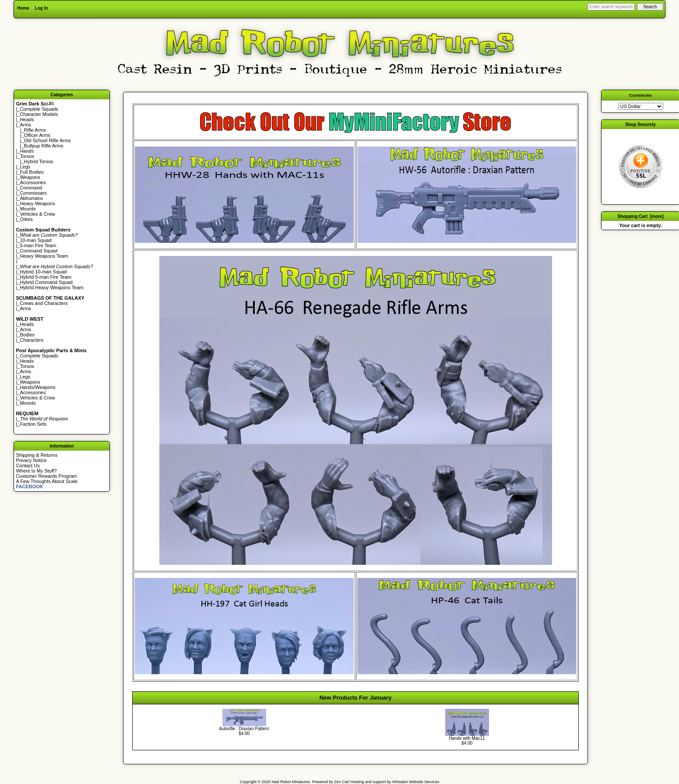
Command (31, 188)
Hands (27, 151)
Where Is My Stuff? (36, 471)
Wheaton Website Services (416, 782)
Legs (25, 167)
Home (23, 8)
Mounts (28, 209)
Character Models (39, 114)
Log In (42, 8)
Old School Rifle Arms (47, 140)
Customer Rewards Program (46, 476)
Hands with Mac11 (467, 738)
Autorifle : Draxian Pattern (244, 729)
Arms (25, 308)
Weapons (30, 177)
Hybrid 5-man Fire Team (46, 277)
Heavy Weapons (37, 203)
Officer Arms (37, 135)
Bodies (27, 335)
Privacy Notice (31, 460)
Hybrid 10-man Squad (43, 272)
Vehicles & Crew (37, 214)
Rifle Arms (35, 130)
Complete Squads (39, 109)
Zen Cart (342, 782)
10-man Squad (35, 240)
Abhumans (31, 198)
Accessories (33, 182)
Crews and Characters (44, 303)
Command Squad (39, 251)
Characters (32, 340)
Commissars (33, 193)
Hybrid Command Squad (46, 282)
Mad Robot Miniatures (291, 782)
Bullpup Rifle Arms (44, 146)
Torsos (27, 156)
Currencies (640, 95)
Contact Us (28, 465)
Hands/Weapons (37, 387)
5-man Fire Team (38, 245)
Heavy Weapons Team (44, 256)
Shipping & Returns (37, 455)
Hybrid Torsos (39, 161)
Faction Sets (33, 424)
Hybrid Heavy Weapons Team (51, 287)
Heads (27, 119)
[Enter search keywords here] (611, 7)
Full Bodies (32, 172)
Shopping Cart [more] (640, 216)
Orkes (26, 219)
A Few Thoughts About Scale (47, 481)
